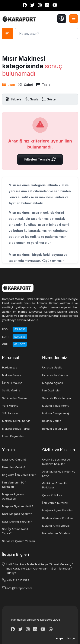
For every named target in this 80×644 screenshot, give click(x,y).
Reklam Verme (52, 421)
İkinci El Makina (12, 383)
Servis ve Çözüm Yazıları (18, 541)
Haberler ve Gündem (56, 533)
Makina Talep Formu (56, 406)
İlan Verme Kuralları (55, 503)
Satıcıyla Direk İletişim (57, 398)
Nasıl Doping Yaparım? (17, 521)
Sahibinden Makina (15, 398)
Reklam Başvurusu (55, 429)
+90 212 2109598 (18, 580)
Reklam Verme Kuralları (58, 518)
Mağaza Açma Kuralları (58, 510)
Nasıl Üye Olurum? (14, 459)
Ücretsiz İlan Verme (55, 375)
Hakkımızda (10, 367)
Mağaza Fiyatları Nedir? (18, 506)
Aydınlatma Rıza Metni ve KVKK (59, 474)
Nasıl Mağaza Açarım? (17, 514)
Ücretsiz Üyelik (52, 367)
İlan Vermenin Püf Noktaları (14, 485)
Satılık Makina (11, 390)
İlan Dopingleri (52, 390)
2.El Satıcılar (10, 413)
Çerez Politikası (52, 495)
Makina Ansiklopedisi (56, 526)
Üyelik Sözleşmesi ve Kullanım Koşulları (56, 462)
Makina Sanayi (12, 375)
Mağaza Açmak (53, 383)
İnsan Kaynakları (13, 436)
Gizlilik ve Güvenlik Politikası (55, 485)
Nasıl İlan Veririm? (14, 467)
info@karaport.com (19, 588)
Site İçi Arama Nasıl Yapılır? (15, 531)
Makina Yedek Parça (16, 429)
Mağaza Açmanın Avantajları (14, 496)
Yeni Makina (10, 406)
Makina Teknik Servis (16, 421)
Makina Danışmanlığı (56, 413)
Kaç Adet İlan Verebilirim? (19, 475)
